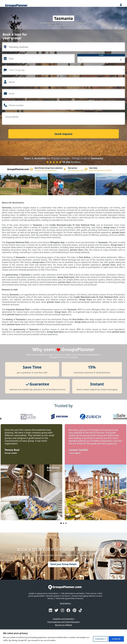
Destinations (65, 603)
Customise (99, 639)
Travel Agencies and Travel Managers (63, 622)
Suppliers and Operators (63, 619)
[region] (63, 637)
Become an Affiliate (63, 625)
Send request (63, 134)
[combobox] (63, 70)
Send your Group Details (63, 564)
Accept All (116, 639)
